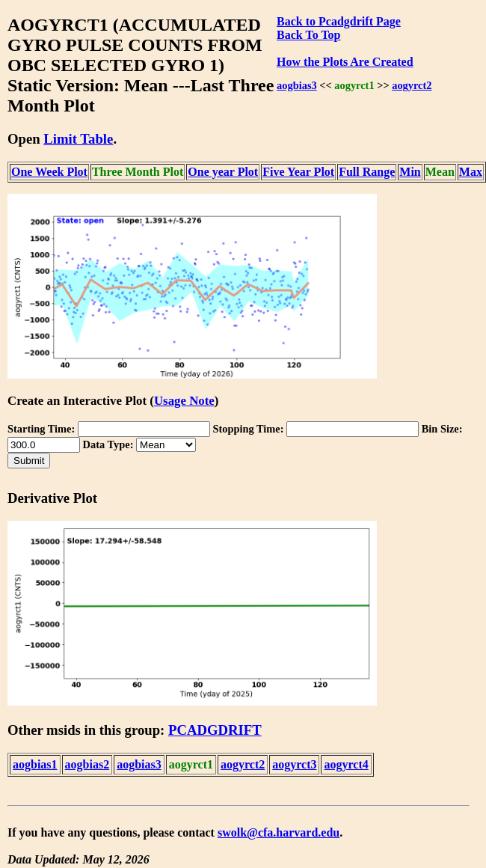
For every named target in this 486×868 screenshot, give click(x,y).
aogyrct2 (412, 85)
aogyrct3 (294, 764)
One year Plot (223, 172)
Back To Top (308, 35)
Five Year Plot (298, 172)
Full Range (367, 172)
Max (471, 172)
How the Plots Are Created (345, 62)
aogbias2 (87, 764)
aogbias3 (297, 85)
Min (410, 172)
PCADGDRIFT (215, 730)
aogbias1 (35, 764)
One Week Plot (49, 172)
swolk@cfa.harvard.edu (279, 832)
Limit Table (78, 139)
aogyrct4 (346, 764)
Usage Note (184, 401)
